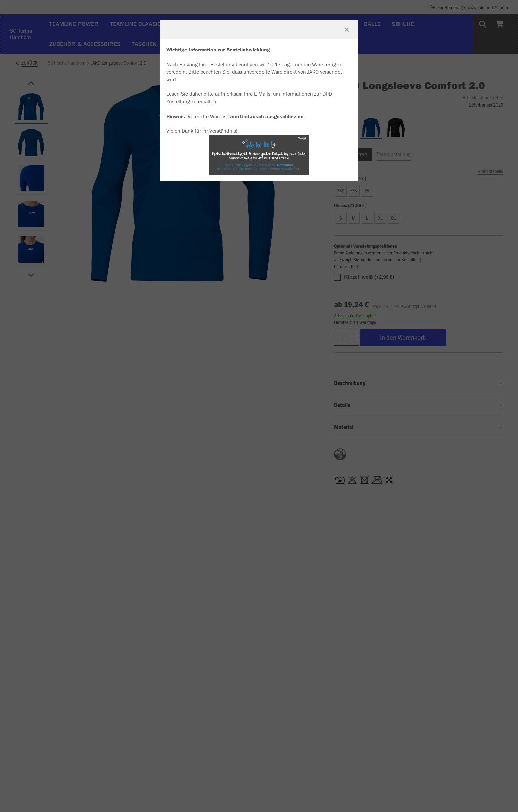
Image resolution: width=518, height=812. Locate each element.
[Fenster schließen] (347, 30)
